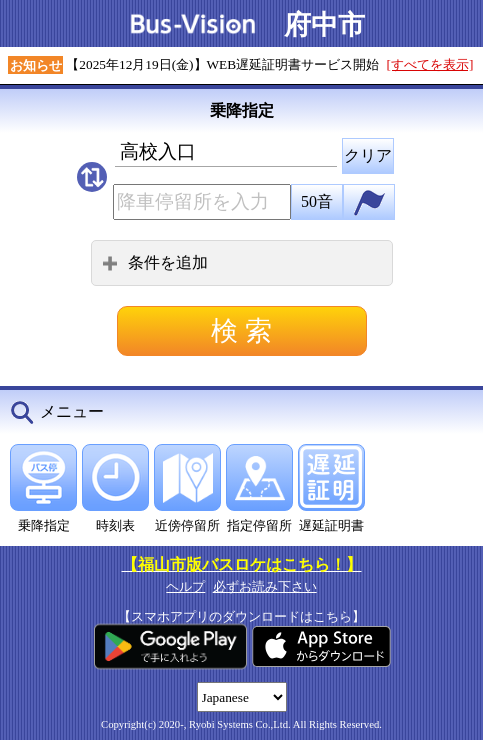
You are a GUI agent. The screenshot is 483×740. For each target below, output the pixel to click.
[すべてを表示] (430, 64)
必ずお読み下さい (265, 586)
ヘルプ (185, 586)
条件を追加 (155, 262)
